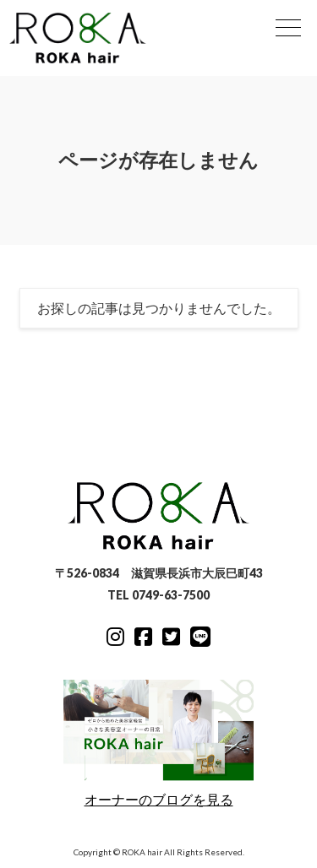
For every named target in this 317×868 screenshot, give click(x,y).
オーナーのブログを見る (158, 744)
